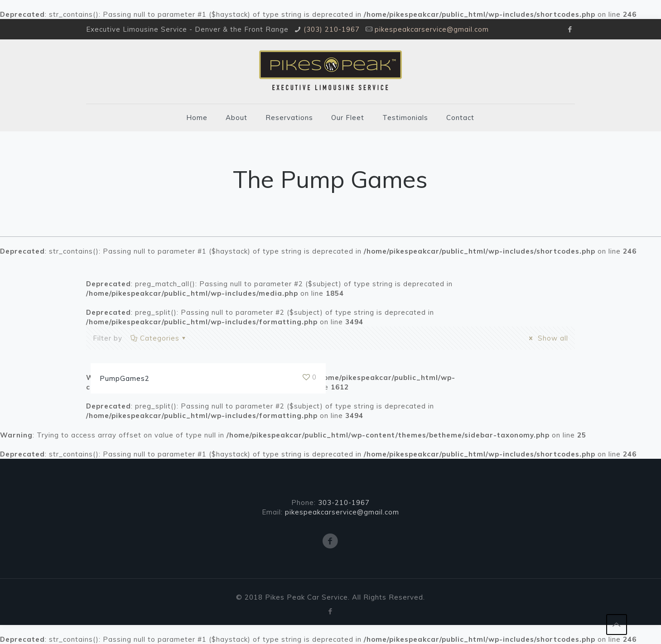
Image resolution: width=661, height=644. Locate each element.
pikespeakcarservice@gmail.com (432, 29)
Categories (159, 338)
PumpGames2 (125, 378)
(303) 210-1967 (332, 29)
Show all (547, 338)
